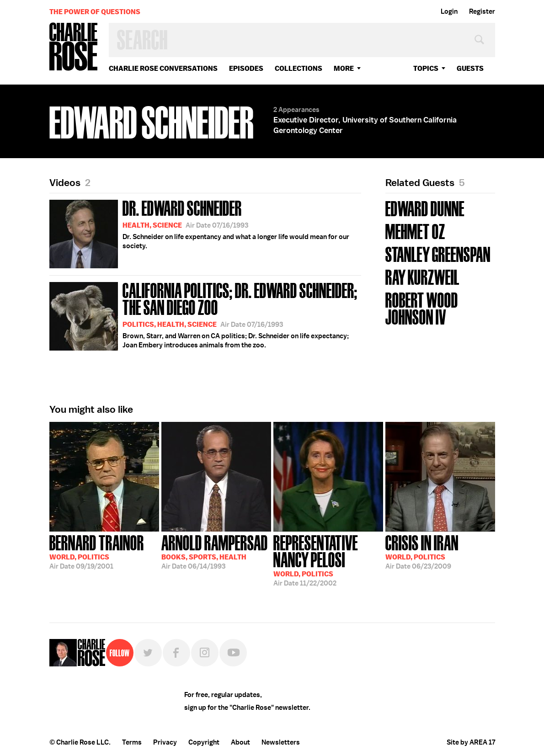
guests (470, 68)
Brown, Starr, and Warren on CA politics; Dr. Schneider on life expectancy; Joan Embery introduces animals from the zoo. (205, 315)
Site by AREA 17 (471, 742)
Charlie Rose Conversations (163, 68)
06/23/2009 (422, 551)
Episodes (246, 68)
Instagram (205, 653)
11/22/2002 (328, 560)
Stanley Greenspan (438, 253)
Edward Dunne (425, 208)
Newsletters (281, 742)
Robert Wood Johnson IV (422, 308)
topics (426, 68)
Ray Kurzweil (422, 276)
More (344, 68)
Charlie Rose (74, 47)
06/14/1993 (215, 551)
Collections (299, 68)
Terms (132, 742)
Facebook (176, 653)
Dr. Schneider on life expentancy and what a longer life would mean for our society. (199, 232)
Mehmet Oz (415, 231)
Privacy (165, 742)
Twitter (148, 653)
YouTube (233, 653)
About (240, 742)
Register (482, 11)
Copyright (204, 742)
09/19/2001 (97, 551)
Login (449, 11)
